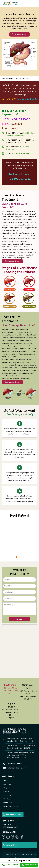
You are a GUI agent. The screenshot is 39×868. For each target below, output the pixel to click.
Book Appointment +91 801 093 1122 (19, 177)
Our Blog (7, 799)
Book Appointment (19, 34)
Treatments (8, 795)
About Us (7, 784)
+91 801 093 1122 (27, 99)
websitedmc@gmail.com (16, 768)
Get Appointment (13, 815)
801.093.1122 (19, 764)
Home (4, 78)
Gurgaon (10, 78)
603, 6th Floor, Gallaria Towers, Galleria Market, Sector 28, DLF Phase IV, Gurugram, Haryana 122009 (21, 755)
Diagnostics (8, 788)
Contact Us (8, 803)
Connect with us (10, 845)
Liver (17, 78)
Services (6, 792)
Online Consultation (11, 806)
